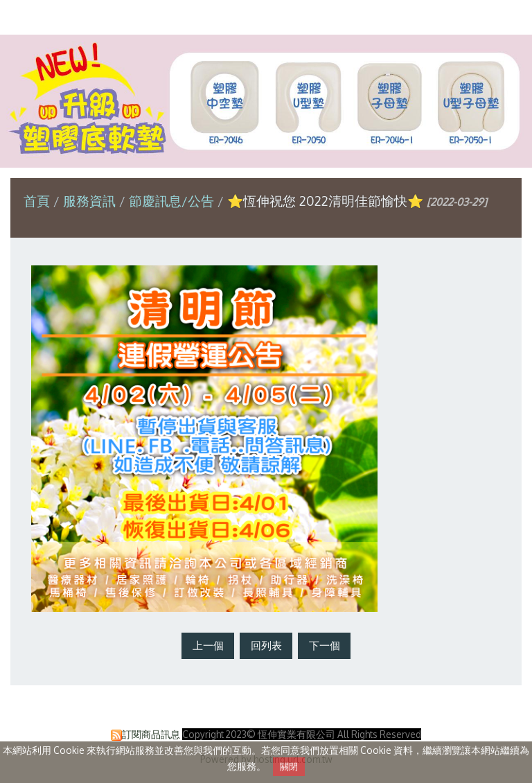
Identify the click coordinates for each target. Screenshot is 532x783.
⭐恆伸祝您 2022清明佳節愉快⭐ (325, 201)
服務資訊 (91, 201)
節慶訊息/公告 (171, 201)
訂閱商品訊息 (151, 734)
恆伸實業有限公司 (266, 16)
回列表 (266, 645)
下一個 (325, 645)
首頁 (37, 201)
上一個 (208, 645)
